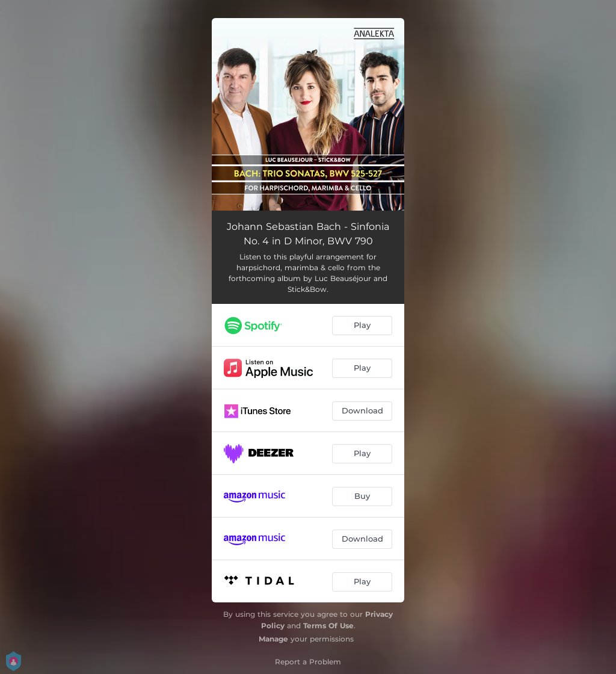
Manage (273, 639)
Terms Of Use (328, 626)
